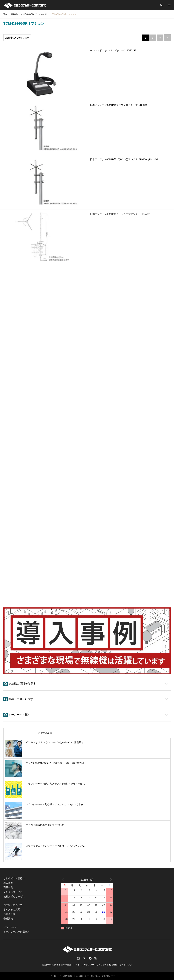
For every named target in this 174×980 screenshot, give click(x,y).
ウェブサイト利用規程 (107, 965)
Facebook (90, 958)
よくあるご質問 (12, 909)
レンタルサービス (13, 892)
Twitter (84, 958)
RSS (96, 958)
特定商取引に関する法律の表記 (56, 965)
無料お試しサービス (14, 896)
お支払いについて (13, 905)
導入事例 (8, 883)
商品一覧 (8, 887)
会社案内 (8, 919)
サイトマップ (126, 965)
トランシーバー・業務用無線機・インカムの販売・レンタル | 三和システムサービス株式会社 (81, 976)
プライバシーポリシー (84, 965)
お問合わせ (9, 914)
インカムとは (11, 927)
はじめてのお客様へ (14, 878)
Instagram (78, 958)
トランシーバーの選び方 (17, 932)
